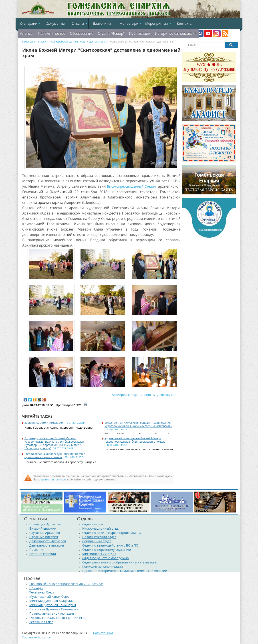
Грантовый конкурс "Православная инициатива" (66, 584)
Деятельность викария (47, 545)
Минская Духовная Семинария (53, 605)
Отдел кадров (93, 524)
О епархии (29, 23)
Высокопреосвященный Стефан (131, 186)
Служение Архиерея (45, 533)
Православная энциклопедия (52, 613)
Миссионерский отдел (99, 554)
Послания (37, 550)
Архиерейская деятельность (133, 395)
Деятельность (168, 395)
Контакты (184, 23)
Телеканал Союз (42, 592)
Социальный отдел (97, 541)
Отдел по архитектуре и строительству (112, 533)
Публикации (140, 33)
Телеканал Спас (41, 622)
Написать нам (103, 633)
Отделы (78, 23)
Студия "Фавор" (111, 33)
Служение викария (44, 537)
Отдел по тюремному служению (107, 550)
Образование (82, 33)
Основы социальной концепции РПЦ (57, 618)
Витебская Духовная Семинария (54, 609)
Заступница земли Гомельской (44, 423)
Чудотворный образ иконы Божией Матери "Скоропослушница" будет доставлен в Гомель (135, 440)
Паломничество (52, 33)
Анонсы (27, 33)
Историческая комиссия (176, 33)
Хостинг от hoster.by (36, 637)
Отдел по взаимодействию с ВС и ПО (110, 545)
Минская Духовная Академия (51, 601)
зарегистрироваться (52, 479)
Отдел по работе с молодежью (105, 558)
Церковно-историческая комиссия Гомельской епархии (125, 571)
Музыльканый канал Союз (49, 596)
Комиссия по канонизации (103, 566)
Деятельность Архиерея (48, 541)
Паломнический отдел (99, 537)
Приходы (36, 588)
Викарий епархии (43, 528)
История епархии (43, 554)
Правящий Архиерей (45, 524)
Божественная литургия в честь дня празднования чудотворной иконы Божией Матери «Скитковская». (138, 424)
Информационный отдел (101, 528)
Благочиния (103, 23)
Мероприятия (156, 23)
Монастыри (129, 23)
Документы (56, 23)
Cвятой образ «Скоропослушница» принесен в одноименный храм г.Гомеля (55, 456)
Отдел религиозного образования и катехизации (120, 562)
